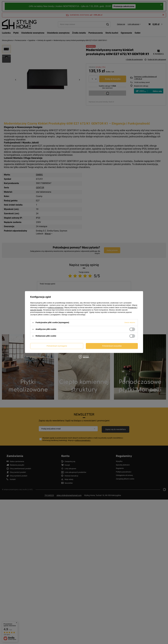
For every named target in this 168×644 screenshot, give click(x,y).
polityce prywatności (56, 308)
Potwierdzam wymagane (57, 346)
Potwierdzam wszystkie (112, 346)
